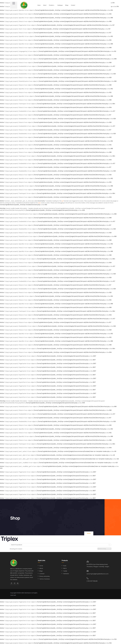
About (45, 5)
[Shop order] (104, 549)
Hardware (66, 574)
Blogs (67, 5)
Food (65, 566)
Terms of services (45, 579)
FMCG (65, 568)
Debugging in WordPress (65, 203)
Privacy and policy (45, 576)
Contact (73, 5)
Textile (65, 571)
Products (51, 5)
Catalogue (60, 5)
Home (39, 5)
